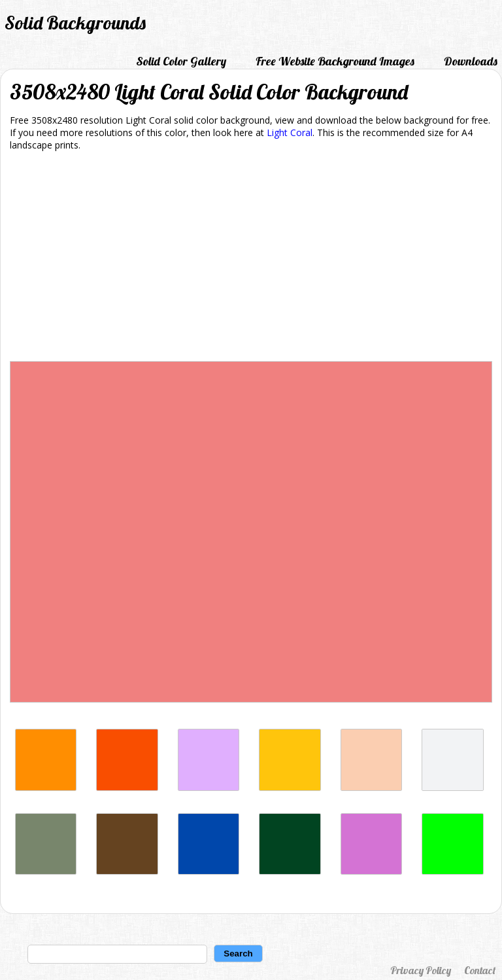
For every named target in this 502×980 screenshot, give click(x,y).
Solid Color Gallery (181, 61)
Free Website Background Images (335, 61)
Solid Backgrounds (75, 23)
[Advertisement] (251, 258)
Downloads (471, 61)
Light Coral (290, 132)
